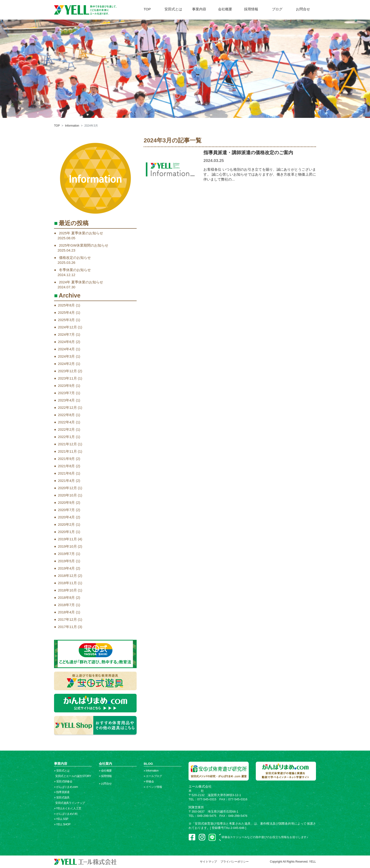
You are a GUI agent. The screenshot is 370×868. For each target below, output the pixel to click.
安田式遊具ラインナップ (69, 803)
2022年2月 (67, 429)
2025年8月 (67, 305)
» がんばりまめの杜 (66, 814)
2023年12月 (67, 371)
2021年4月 (67, 481)
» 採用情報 (105, 776)
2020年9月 (67, 502)
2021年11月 (67, 451)
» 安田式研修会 (63, 781)
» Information (151, 771)
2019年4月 (67, 568)
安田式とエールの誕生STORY (73, 776)
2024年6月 (67, 342)
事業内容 (199, 9)
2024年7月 (67, 334)
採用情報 (251, 9)
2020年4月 (67, 517)
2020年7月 (67, 510)
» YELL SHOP (62, 824)
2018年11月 (67, 583)
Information (72, 126)
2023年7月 (67, 393)
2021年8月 (67, 466)
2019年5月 (67, 561)
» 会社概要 (105, 771)
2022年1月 (67, 437)
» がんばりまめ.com (66, 787)
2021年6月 (67, 473)
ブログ (277, 9)
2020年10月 (67, 495)
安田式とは (173, 9)
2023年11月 (67, 378)
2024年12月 (67, 327)
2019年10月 (67, 546)
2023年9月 (67, 386)
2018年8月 (67, 597)
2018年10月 (67, 590)
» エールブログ (153, 776)
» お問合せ (105, 784)
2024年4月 (67, 349)
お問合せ (303, 9)
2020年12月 (67, 488)
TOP (147, 9)
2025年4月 (67, 312)
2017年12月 (67, 619)
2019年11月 (67, 539)
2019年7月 (67, 554)
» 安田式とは (62, 771)
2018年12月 (67, 576)
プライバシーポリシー (235, 862)
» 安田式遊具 (62, 798)
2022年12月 (67, 407)
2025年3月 (67, 320)
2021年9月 (67, 459)
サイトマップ (208, 862)
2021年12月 (67, 444)
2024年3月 (67, 356)
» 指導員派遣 (62, 792)
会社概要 (225, 9)
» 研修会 (149, 781)
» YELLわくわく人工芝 (68, 808)
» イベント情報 (153, 787)
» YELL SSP (61, 819)
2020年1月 (67, 532)
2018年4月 (67, 612)
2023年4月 (67, 400)
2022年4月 (67, 422)
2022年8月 (67, 415)
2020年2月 (67, 524)
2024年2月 (67, 364)
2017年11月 (67, 627)
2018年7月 (67, 605)
